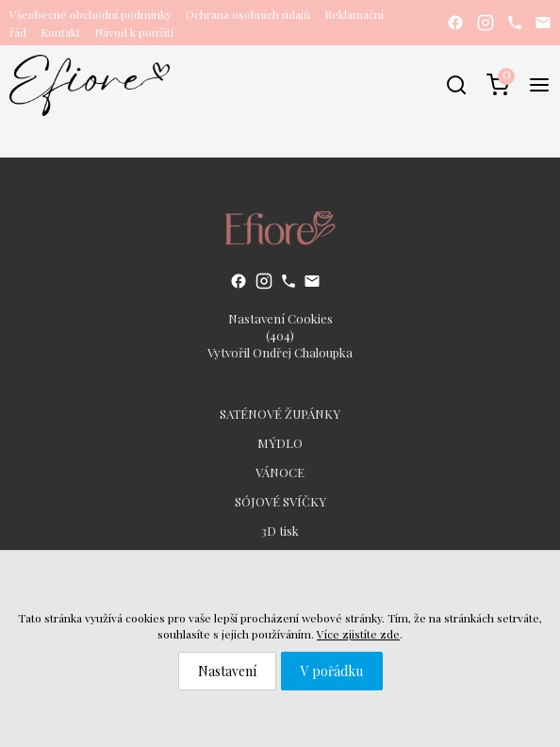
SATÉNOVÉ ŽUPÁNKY (280, 414)
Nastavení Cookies (280, 318)
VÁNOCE (280, 472)
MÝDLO (280, 443)
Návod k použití (134, 32)
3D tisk (280, 531)
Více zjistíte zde (358, 634)
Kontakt (60, 32)
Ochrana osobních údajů (248, 14)
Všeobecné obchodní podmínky (91, 14)
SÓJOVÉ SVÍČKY (280, 501)
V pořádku (332, 671)
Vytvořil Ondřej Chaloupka (280, 352)
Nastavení (227, 671)
